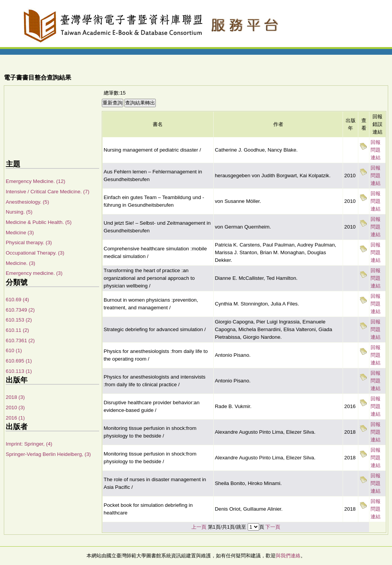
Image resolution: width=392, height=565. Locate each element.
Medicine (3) (20, 233)
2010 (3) (15, 407)
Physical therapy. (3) (29, 242)
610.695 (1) (19, 361)
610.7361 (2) (20, 340)
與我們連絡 (288, 556)
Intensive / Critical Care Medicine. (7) (48, 192)
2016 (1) (15, 418)
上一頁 (199, 527)
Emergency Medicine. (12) (36, 181)
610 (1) (14, 350)
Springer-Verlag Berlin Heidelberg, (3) (48, 454)
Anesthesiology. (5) (27, 202)
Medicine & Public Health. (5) (39, 222)
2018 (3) (15, 397)
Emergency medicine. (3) (34, 273)
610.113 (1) (19, 371)
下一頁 (273, 527)
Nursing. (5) (19, 212)
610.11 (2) (17, 330)
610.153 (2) (19, 320)
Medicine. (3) (20, 263)
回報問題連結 (376, 150)
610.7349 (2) (20, 310)
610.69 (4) (17, 300)
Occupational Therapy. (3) (35, 253)
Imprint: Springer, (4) (29, 444)
